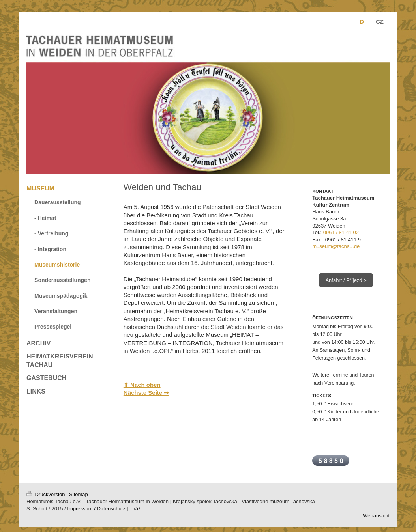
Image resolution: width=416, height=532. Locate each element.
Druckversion (46, 494)
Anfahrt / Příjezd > (346, 280)
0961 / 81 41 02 (341, 232)
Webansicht (376, 516)
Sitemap (79, 494)
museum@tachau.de (336, 246)
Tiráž (135, 509)
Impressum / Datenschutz (96, 509)
